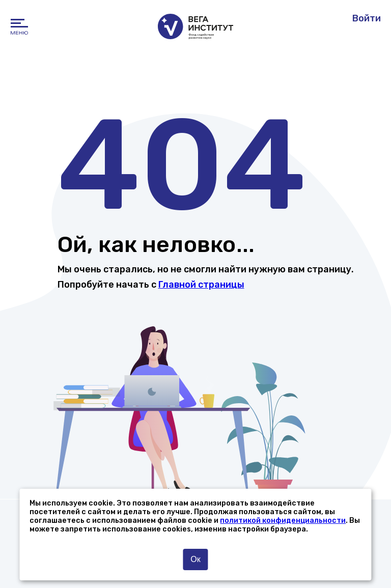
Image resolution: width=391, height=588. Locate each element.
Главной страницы (201, 285)
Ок (195, 559)
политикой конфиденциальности (283, 521)
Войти (367, 18)
